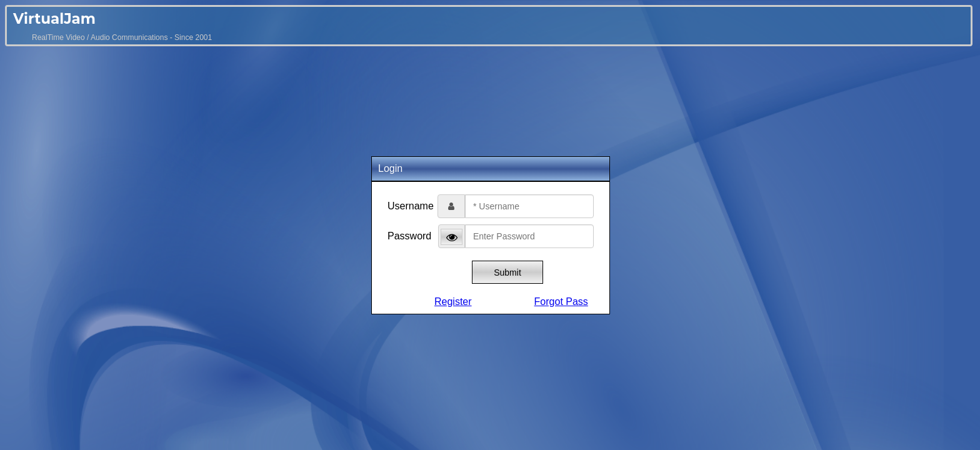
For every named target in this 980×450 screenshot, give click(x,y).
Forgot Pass (561, 302)
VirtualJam (54, 19)
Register (453, 302)
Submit (507, 272)
